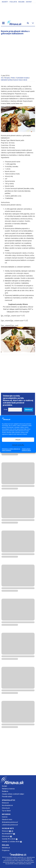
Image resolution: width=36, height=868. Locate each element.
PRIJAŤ (18, 440)
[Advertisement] (18, 54)
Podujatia (13, 2)
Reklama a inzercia (8, 789)
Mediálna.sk (6, 848)
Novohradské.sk (7, 805)
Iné (2, 78)
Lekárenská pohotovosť (10, 825)
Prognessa (6, 850)
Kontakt (29, 2)
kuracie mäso (18, 80)
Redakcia (5, 791)
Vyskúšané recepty (23, 78)
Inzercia (5, 817)
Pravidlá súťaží (7, 797)
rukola (25, 80)
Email (6, 409)
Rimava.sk (5, 803)
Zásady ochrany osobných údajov (26, 450)
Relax (13, 78)
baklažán (4, 80)
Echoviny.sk (6, 808)
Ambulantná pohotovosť (10, 822)
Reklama (21, 2)
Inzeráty (5, 2)
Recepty (7, 78)
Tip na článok (6, 811)
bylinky (10, 80)
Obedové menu (7, 819)
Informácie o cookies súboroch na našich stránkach (11, 450)
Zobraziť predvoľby (18, 445)
